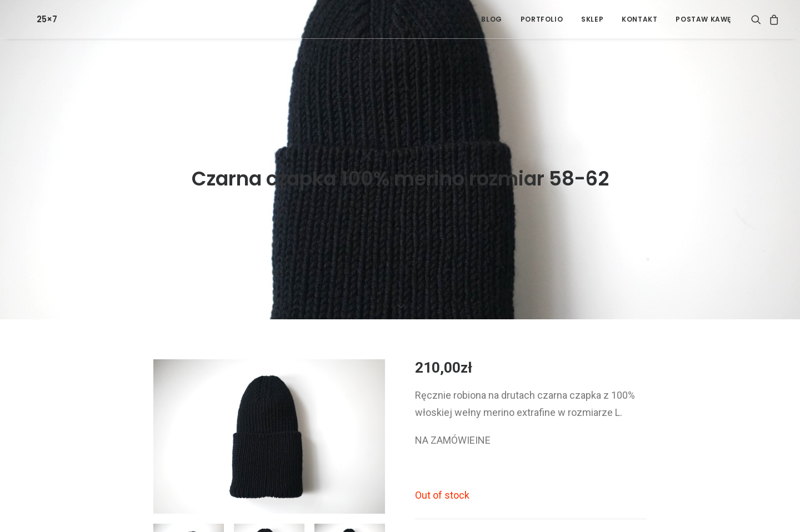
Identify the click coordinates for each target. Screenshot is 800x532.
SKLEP (592, 19)
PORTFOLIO (542, 19)
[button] (758, 19)
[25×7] (30, 19)
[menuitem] (491, 19)
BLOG (491, 19)
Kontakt (639, 19)
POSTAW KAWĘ (703, 19)
